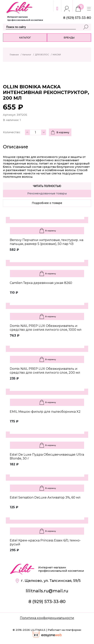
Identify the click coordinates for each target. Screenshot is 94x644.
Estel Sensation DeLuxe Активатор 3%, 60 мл (45, 497)
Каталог (25, 38)
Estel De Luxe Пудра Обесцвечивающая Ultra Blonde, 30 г (47, 456)
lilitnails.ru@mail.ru (47, 591)
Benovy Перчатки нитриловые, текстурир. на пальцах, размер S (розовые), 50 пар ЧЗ (47, 242)
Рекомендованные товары (47, 193)
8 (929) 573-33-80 (47, 602)
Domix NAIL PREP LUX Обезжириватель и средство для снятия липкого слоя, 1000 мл (46, 328)
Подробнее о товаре (47, 203)
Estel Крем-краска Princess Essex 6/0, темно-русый (45, 542)
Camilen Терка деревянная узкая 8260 (41, 283)
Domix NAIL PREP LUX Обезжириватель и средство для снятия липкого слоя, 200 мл (45, 371)
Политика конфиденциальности (47, 618)
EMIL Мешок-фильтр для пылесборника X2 (45, 412)
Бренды (69, 38)
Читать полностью (47, 186)
